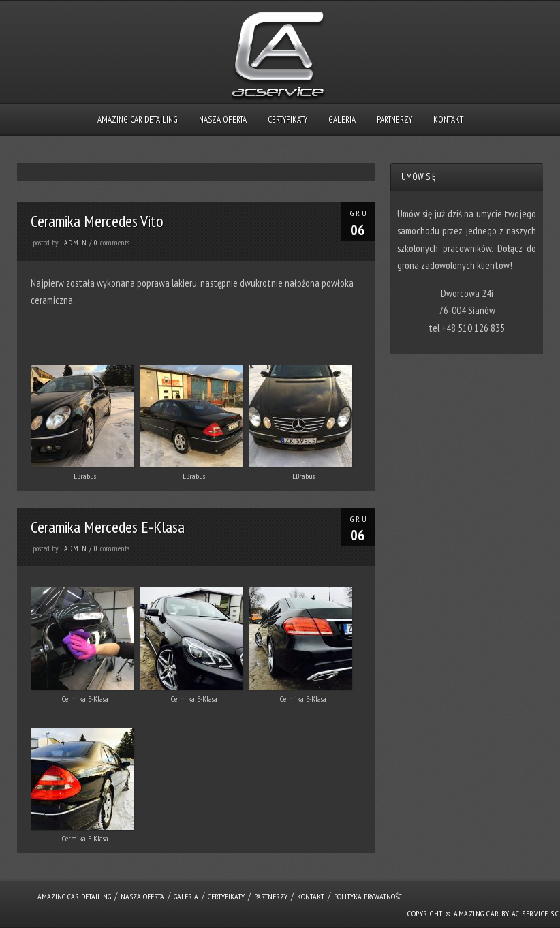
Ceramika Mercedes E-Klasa (108, 527)
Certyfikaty (287, 120)
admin (76, 243)
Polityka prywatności (369, 896)
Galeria (342, 120)
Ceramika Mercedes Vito (97, 221)
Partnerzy (394, 120)
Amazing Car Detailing (138, 120)
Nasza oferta (223, 120)
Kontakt (448, 120)
